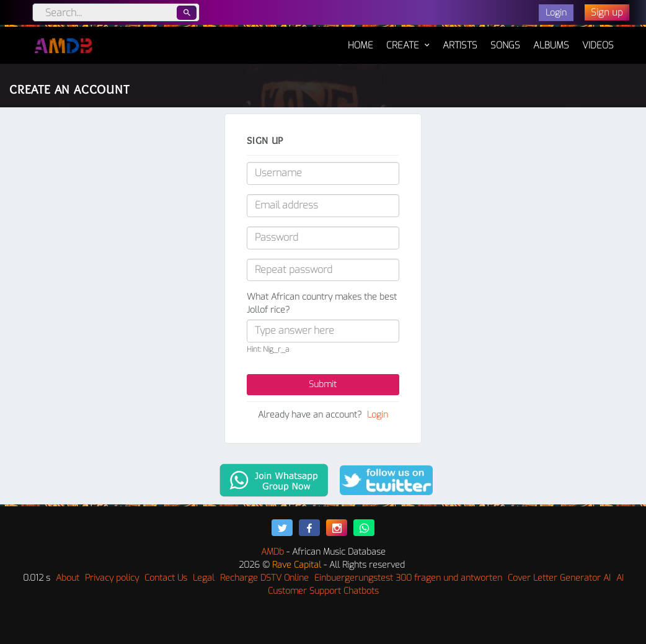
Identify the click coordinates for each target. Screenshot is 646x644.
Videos (598, 45)
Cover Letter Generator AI (559, 578)
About (68, 578)
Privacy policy (112, 578)
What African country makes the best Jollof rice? (322, 303)
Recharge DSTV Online (264, 578)
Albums (551, 45)
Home (361, 39)
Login (378, 415)
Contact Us (166, 578)
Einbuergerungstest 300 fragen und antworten (408, 578)
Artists (460, 45)
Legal (204, 578)
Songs (505, 45)
